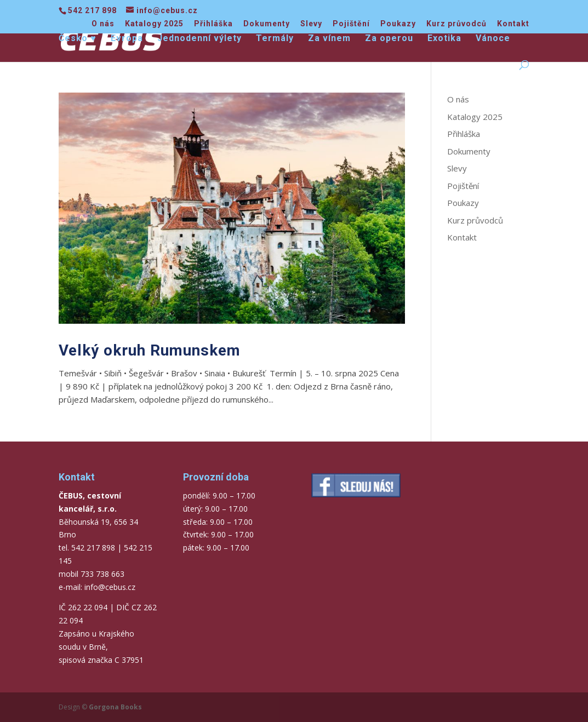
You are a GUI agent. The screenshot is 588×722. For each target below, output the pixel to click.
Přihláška (213, 24)
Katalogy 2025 (154, 24)
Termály (275, 39)
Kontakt (513, 24)
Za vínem (329, 39)
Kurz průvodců (456, 24)
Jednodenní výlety (199, 39)
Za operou (389, 39)
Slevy (311, 24)
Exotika (444, 39)
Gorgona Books (115, 707)
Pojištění (351, 24)
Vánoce (493, 39)
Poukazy (398, 24)
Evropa (127, 39)
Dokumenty (267, 24)
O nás (103, 24)
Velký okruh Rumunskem (150, 350)
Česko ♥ (78, 39)
